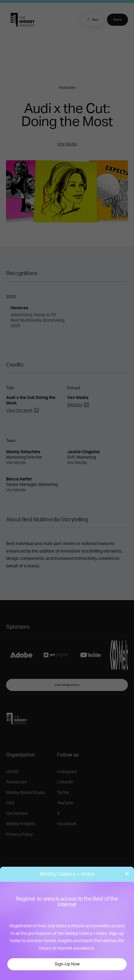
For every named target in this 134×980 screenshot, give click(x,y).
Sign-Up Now (67, 964)
